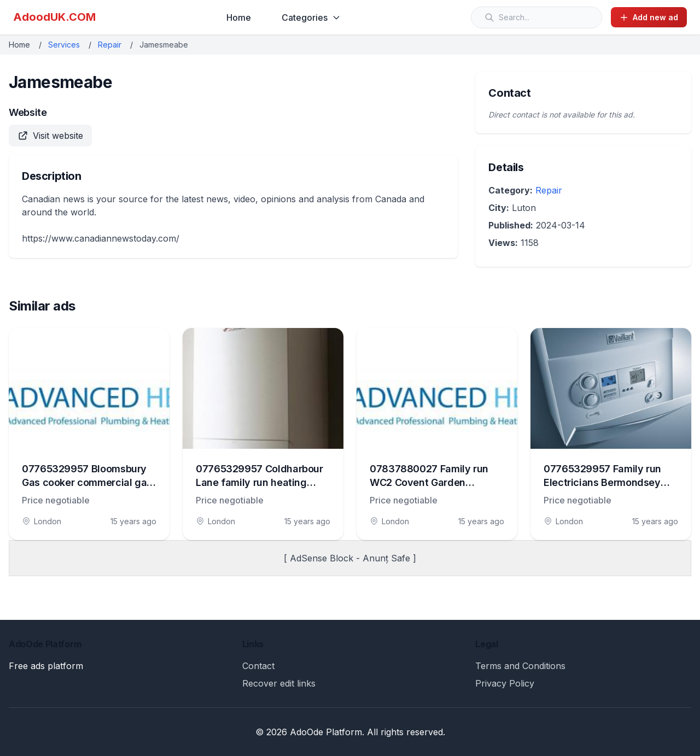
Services (64, 45)
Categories (311, 17)
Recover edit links (279, 683)
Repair (110, 45)
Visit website (50, 136)
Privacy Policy (505, 683)
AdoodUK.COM (54, 17)
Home (239, 17)
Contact (258, 666)
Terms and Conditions (520, 666)
